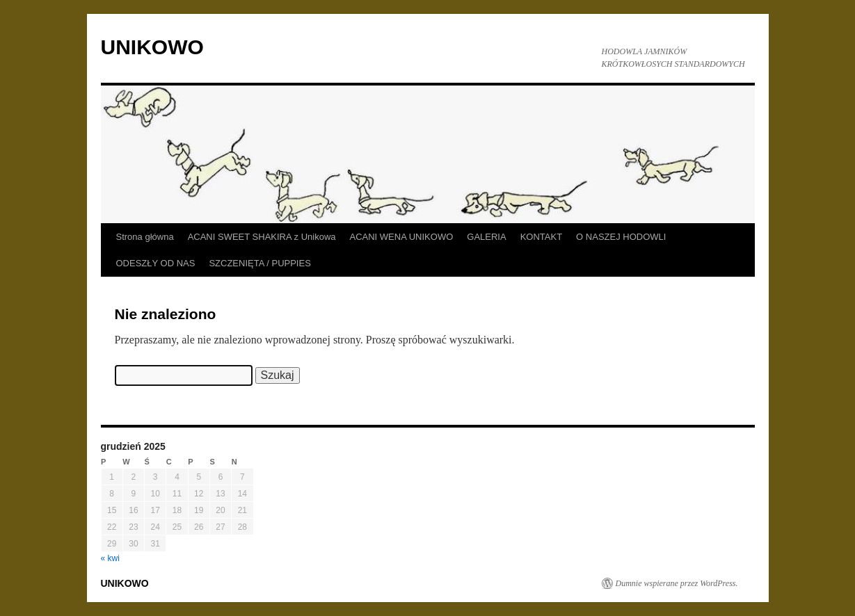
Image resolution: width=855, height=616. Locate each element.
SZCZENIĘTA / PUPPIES (259, 263)
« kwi (110, 558)
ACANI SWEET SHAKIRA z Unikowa (262, 237)
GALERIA (486, 237)
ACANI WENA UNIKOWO (402, 237)
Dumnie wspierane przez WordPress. (677, 583)
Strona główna (145, 237)
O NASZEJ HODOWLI (621, 237)
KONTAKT (541, 237)
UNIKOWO (152, 47)
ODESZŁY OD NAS (156, 263)
